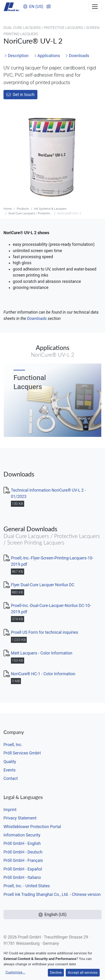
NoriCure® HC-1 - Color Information (43, 674)
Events (10, 770)
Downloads (77, 56)
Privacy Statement (20, 818)
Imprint (10, 810)
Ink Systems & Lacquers (50, 209)
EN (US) (33, 7)
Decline (56, 973)
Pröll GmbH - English (22, 843)
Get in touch (20, 95)
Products (23, 209)
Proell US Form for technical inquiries (44, 632)
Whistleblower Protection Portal (32, 827)
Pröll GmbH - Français (23, 860)
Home (8, 209)
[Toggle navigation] (95, 7)
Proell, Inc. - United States (27, 886)
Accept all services (83, 973)
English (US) (53, 915)
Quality (10, 762)
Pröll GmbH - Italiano (22, 877)
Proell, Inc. (13, 745)
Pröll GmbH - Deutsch (23, 852)
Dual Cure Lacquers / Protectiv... (30, 213)
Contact (11, 778)
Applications (47, 56)
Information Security (22, 835)
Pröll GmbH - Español (23, 869)
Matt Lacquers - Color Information (42, 653)
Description (16, 56)
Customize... (15, 972)
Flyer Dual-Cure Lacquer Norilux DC (43, 585)
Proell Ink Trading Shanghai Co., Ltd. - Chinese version (52, 894)
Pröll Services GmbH (22, 753)
